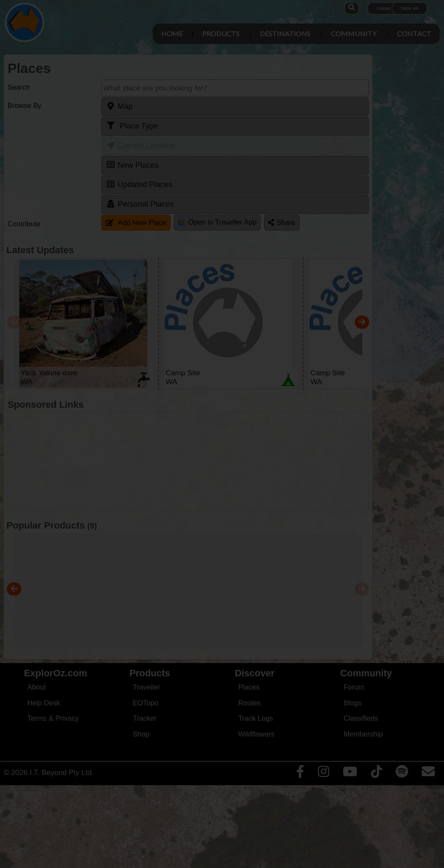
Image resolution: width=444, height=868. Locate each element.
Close (302, 178)
